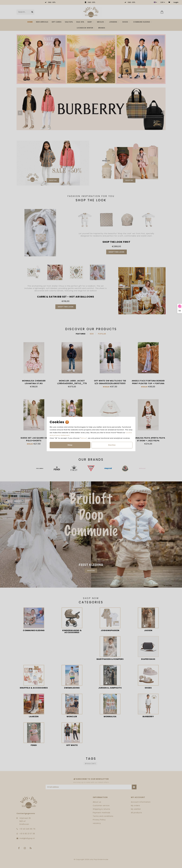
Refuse (84, 438)
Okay (70, 445)
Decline (112, 445)
